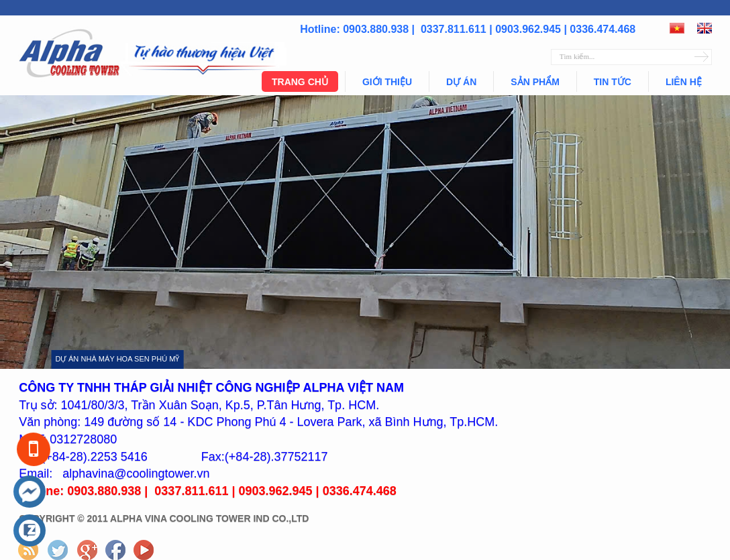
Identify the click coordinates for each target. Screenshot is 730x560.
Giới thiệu (387, 82)
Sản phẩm (535, 82)
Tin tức (613, 82)
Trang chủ (300, 82)
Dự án (461, 82)
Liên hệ (684, 82)
